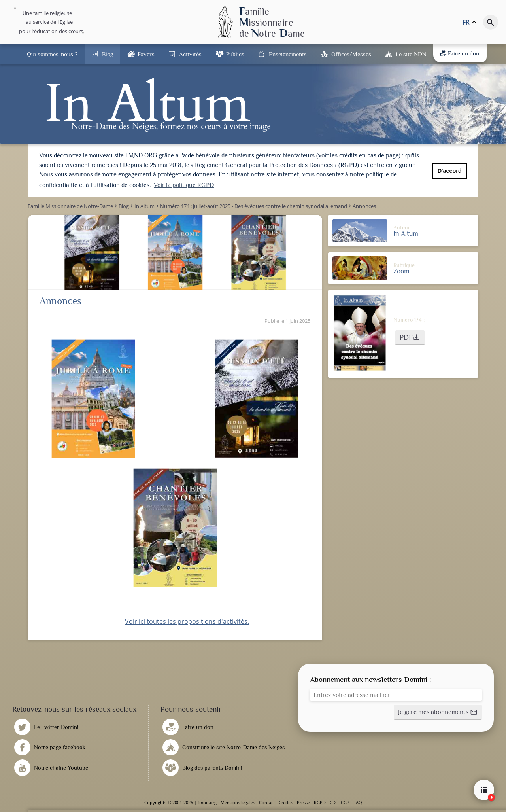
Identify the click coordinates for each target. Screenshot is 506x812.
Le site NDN (411, 54)
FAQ (358, 802)
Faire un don (459, 53)
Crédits (286, 802)
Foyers (146, 54)
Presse (303, 802)
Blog (108, 54)
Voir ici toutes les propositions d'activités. (187, 621)
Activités (190, 54)
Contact (267, 802)
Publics (235, 54)
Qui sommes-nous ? (52, 54)
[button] (410, 338)
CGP (345, 802)
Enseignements (288, 54)
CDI (333, 802)
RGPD (320, 802)
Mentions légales (238, 802)
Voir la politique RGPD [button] (184, 185)
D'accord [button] (450, 171)
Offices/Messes (351, 54)
